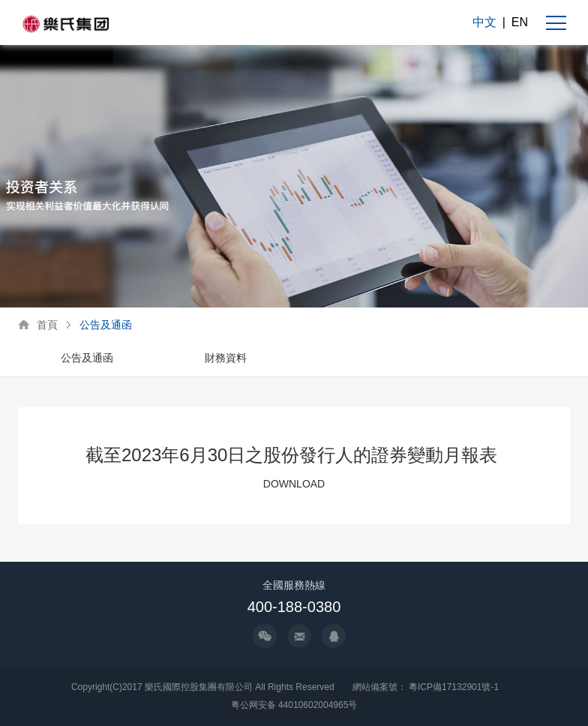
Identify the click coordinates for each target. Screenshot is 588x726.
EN (520, 22)
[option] (87, 359)
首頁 (47, 325)
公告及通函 (106, 325)
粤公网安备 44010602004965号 (294, 705)
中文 (484, 22)
